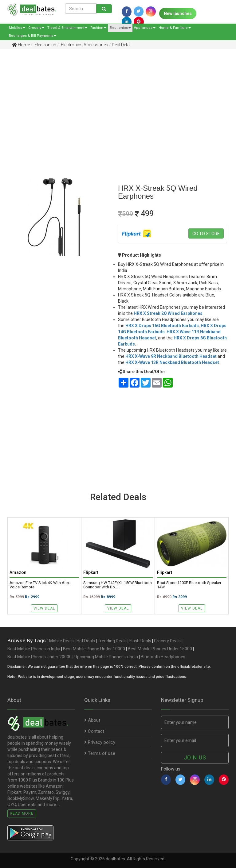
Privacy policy (100, 742)
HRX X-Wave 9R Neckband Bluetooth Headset (171, 356)
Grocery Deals (167, 641)
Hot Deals (86, 641)
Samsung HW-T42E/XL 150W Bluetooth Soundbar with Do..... (118, 585)
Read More (22, 813)
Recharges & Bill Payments (33, 36)
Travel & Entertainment (67, 28)
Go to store (206, 234)
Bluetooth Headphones (163, 657)
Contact (94, 731)
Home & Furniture (175, 28)
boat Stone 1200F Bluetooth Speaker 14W (189, 585)
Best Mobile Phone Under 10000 (94, 649)
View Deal (44, 608)
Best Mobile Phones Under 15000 (160, 649)
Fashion (98, 28)
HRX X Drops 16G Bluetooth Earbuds (162, 326)
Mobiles (17, 28)
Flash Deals (140, 641)
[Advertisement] (113, 101)
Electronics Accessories (84, 45)
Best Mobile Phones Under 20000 (39, 657)
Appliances (145, 28)
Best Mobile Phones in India (34, 649)
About (92, 720)
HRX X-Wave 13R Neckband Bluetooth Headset (172, 362)
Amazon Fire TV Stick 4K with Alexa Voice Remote (41, 585)
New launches (178, 13)
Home (21, 45)
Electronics (120, 28)
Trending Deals (112, 641)
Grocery (36, 28)
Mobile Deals (61, 641)
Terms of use (100, 753)
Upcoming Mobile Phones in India (106, 657)
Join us (195, 757)
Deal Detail (122, 45)
